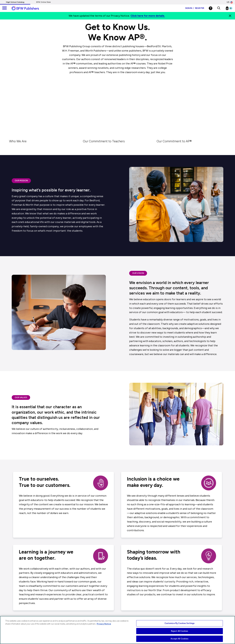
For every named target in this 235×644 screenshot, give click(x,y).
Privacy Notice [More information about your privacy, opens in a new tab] (104, 624)
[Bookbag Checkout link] (231, 9)
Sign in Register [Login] (195, 8)
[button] (219, 8)
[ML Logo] (28, 8)
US (230, 2)
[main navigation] (4, 8)
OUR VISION (138, 273)
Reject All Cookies (180, 631)
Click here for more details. (148, 16)
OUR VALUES (21, 397)
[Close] (230, 16)
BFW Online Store (43, 2)
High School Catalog (15, 2)
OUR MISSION (21, 181)
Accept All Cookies (179, 639)
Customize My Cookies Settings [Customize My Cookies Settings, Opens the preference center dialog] (180, 623)
